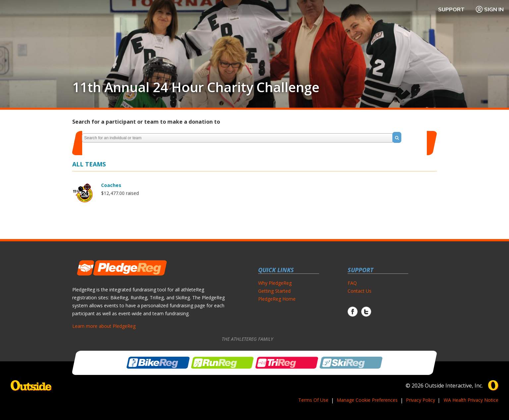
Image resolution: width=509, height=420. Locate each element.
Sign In (489, 9)
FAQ (352, 283)
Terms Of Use (313, 400)
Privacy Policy (421, 400)
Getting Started (274, 291)
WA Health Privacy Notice (471, 400)
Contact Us (360, 291)
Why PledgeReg (275, 283)
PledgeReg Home (277, 299)
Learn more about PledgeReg (104, 326)
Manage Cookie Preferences (367, 400)
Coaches (111, 185)
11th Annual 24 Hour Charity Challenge (196, 87)
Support (451, 9)
